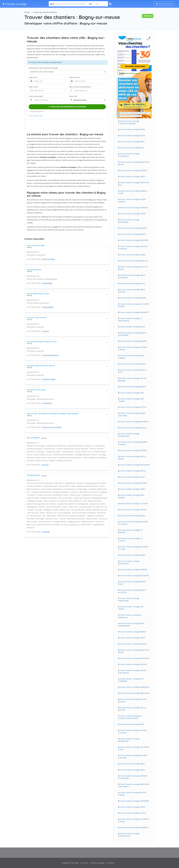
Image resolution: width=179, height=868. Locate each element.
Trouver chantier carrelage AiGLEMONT (134, 312)
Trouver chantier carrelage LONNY (132, 807)
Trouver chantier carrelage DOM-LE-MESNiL (132, 458)
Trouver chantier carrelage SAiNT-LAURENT (131, 400)
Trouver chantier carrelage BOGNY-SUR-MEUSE (134, 163)
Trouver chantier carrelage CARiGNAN (134, 208)
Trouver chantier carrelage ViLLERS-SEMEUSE (132, 200)
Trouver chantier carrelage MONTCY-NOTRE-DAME (133, 334)
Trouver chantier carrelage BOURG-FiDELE (132, 583)
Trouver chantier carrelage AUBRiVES (133, 569)
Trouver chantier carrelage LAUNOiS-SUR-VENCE (133, 731)
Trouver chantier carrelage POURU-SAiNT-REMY (132, 414)
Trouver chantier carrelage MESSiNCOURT (129, 740)
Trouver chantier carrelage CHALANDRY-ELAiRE (134, 748)
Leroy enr (46, 331)
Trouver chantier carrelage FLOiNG (133, 214)
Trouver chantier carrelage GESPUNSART (135, 465)
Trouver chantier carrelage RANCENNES (134, 658)
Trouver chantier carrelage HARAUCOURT (129, 600)
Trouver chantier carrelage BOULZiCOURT (129, 562)
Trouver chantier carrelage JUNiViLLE (133, 428)
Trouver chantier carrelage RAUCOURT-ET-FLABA (133, 548)
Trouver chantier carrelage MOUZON (133, 228)
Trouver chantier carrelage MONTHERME (129, 221)
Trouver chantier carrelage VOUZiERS (133, 170)
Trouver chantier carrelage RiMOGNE (133, 341)
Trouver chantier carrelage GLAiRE (132, 555)
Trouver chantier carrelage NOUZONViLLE (129, 155)
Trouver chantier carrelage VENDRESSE (134, 827)
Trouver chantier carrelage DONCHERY (134, 240)
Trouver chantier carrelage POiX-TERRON (131, 608)
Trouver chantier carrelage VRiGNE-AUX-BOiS (134, 184)
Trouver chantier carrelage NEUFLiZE (133, 664)
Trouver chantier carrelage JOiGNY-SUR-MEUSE (134, 651)
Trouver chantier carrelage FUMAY (132, 176)
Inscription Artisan (164, 4)
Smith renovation (49, 259)
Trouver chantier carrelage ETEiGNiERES (134, 801)
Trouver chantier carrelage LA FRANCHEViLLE (130, 320)
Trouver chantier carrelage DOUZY (132, 283)
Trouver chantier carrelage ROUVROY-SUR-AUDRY (133, 757)
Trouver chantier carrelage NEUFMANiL (134, 422)
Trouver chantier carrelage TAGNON (133, 510)
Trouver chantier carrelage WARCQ (133, 364)
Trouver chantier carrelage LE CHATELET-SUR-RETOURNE (130, 717)
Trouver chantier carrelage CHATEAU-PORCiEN (133, 348)
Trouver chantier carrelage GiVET (132, 148)
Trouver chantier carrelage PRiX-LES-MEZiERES (132, 379)
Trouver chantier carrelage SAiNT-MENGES (131, 496)
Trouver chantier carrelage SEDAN (132, 129)
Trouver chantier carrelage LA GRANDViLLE (130, 616)
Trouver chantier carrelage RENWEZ (133, 298)
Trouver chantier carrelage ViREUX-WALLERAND (132, 276)
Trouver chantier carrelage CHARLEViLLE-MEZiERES (129, 122)
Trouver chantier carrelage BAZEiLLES (134, 261)
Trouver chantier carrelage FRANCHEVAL (135, 693)
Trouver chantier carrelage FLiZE (132, 393)
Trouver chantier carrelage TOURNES (133, 450)
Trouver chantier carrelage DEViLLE (133, 471)
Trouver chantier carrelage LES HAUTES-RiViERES (134, 305)
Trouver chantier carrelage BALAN (132, 327)
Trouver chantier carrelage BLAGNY (133, 387)
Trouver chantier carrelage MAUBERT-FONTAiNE (133, 443)
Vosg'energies (47, 283)
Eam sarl (45, 465)
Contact (111, 863)
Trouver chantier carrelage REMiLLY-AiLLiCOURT (132, 591)
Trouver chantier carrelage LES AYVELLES (130, 540)
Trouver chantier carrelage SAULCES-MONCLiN (133, 700)
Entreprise (46, 532)
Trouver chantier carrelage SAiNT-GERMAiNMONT (131, 625)
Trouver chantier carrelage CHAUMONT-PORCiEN (134, 820)
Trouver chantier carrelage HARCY (132, 764)
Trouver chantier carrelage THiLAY (132, 477)
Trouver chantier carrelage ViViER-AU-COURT (133, 192)
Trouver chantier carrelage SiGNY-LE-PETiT (133, 371)
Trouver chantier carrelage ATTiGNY (133, 407)
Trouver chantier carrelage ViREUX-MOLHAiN (132, 291)
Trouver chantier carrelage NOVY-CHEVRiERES (131, 680)
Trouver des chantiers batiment (45, 12)
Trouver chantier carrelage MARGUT (133, 632)
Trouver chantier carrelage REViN (132, 142)
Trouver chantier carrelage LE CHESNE (134, 504)
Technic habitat (48, 307)
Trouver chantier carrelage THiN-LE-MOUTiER (132, 709)
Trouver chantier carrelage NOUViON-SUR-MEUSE (133, 248)
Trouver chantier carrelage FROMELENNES (129, 435)
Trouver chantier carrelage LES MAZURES (130, 531)
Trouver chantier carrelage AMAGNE (133, 644)
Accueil (27, 12)
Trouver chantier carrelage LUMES (132, 489)
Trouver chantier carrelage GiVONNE (133, 483)
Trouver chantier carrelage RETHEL (133, 136)
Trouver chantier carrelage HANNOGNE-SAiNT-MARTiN (134, 785)
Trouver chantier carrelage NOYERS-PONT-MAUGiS (132, 672)
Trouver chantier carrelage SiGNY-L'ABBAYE (132, 357)
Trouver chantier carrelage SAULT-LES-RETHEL (133, 268)
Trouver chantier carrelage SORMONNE (134, 687)
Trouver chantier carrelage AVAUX (132, 770)
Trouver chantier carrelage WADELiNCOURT (129, 835)
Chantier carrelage (15, 4)
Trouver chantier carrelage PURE (132, 724)
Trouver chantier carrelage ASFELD (132, 516)
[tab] (67, 246)
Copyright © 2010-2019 (70, 863)
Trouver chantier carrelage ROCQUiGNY (134, 576)
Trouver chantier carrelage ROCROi (133, 234)
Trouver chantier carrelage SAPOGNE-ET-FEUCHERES (133, 777)
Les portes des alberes (50, 355)
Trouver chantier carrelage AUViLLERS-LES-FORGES (133, 523)
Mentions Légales (98, 863)
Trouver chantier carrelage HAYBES (133, 255)
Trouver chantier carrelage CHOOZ (132, 638)
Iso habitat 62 (47, 403)
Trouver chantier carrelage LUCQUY (133, 813)
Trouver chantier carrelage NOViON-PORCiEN (132, 794)
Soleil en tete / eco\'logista (52, 427)
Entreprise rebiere (49, 379)
